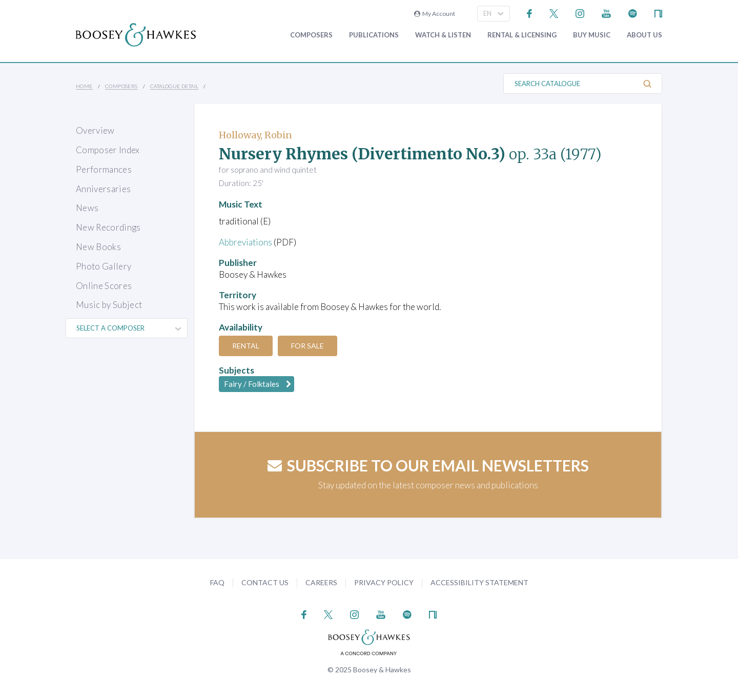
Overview (95, 130)
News (87, 208)
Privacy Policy (384, 582)
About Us (644, 35)
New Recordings (108, 227)
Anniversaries (103, 189)
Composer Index (108, 150)
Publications (374, 35)
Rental (246, 346)
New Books (98, 247)
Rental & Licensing (522, 35)
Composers (311, 35)
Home (84, 86)
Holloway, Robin (255, 135)
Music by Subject (109, 305)
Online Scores (104, 286)
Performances (104, 169)
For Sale (307, 346)
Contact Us (265, 582)
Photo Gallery (104, 266)
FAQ (217, 582)
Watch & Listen (443, 35)
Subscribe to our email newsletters (428, 465)
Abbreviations (245, 242)
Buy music (592, 35)
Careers (321, 582)
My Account (435, 14)
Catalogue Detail (174, 86)
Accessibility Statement (479, 582)
